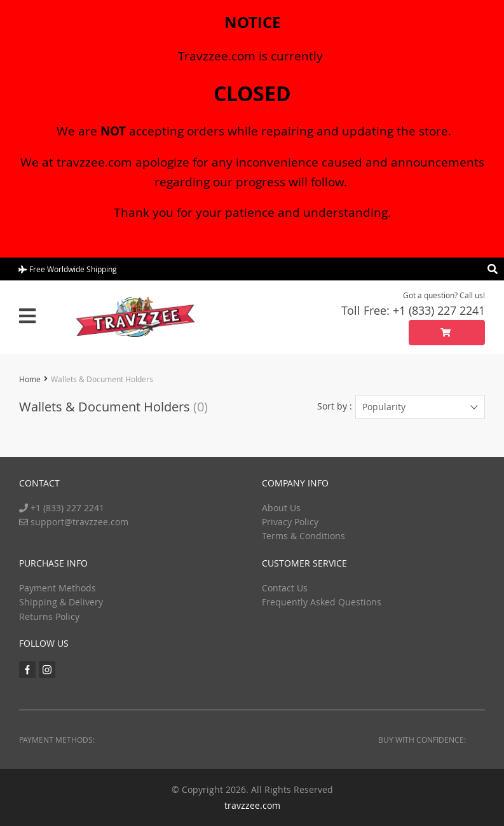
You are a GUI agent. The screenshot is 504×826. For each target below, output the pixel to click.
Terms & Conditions (303, 536)
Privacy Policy (290, 522)
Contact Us (285, 588)
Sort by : (335, 406)
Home (30, 379)
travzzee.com (252, 805)
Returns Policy (49, 616)
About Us (281, 508)
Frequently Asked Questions (322, 602)
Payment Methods (58, 588)
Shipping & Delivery (61, 602)
